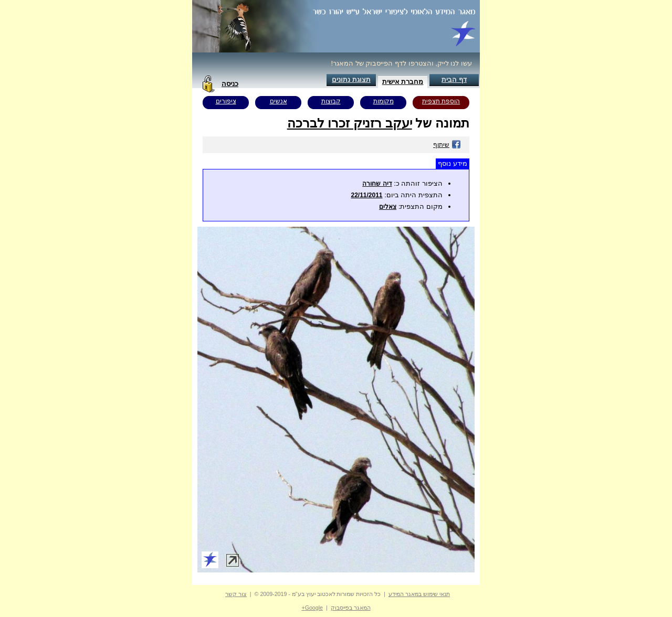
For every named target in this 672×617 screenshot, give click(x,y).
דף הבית (454, 79)
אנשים (279, 101)
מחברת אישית (403, 82)
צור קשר (236, 594)
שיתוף (447, 145)
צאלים (388, 207)
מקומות (384, 101)
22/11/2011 (366, 195)
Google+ (312, 608)
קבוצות (331, 101)
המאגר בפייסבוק (351, 608)
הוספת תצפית (441, 101)
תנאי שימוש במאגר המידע (419, 594)
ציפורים (226, 101)
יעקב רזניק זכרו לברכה (350, 123)
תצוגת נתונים (351, 79)
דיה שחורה (377, 184)
